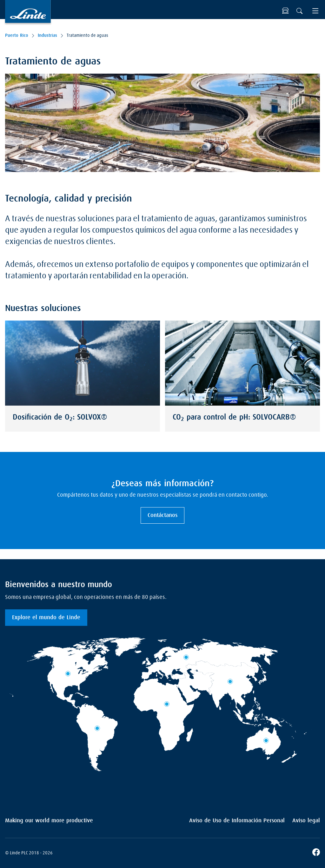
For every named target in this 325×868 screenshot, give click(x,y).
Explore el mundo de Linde (46, 618)
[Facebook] (316, 853)
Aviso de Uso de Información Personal (237, 821)
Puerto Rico (17, 36)
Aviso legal (306, 821)
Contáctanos (162, 515)
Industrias (47, 36)
